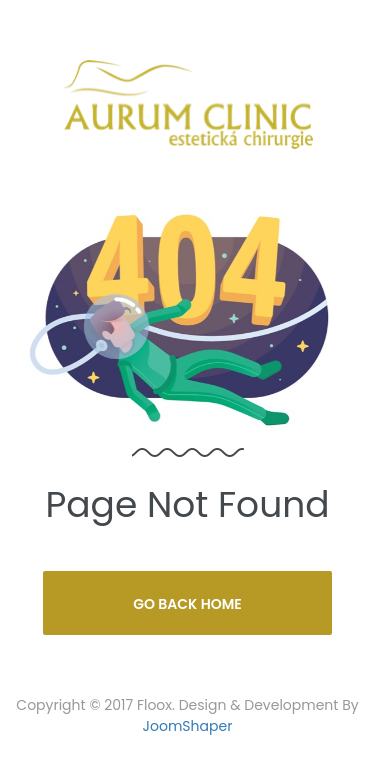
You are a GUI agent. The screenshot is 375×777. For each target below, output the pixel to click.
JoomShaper (188, 726)
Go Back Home (187, 604)
